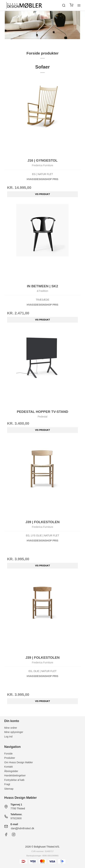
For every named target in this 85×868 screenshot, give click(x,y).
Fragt (7, 784)
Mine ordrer (11, 728)
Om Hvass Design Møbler (19, 762)
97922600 (16, 818)
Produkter (10, 758)
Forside (8, 754)
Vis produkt (42, 194)
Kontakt (8, 767)
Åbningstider (11, 771)
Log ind (8, 737)
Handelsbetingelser (15, 775)
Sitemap (9, 789)
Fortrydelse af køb (14, 780)
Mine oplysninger (14, 732)
